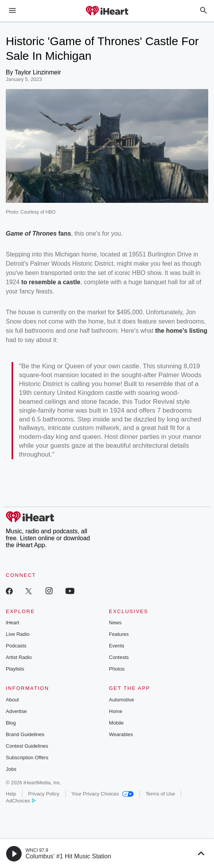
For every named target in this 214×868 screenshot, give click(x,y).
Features (119, 634)
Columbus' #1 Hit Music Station (68, 856)
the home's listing (181, 331)
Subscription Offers (27, 758)
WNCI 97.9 (37, 850)
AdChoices (21, 801)
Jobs (11, 769)
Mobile (116, 723)
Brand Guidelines (25, 734)
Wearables (121, 734)
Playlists (15, 669)
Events (117, 646)
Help (11, 794)
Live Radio (18, 634)
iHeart (13, 623)
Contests (119, 657)
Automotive (121, 700)
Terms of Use (160, 794)
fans (64, 233)
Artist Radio (19, 657)
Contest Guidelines (27, 746)
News (115, 623)
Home (116, 711)
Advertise (16, 711)
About (12, 700)
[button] (14, 854)
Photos (117, 669)
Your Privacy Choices (103, 794)
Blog (11, 723)
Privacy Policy (44, 794)
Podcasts (16, 646)
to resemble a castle (51, 282)
